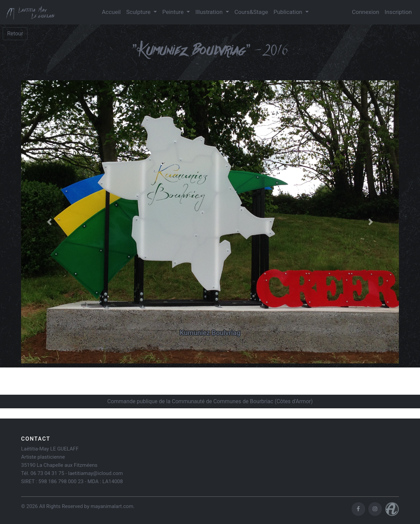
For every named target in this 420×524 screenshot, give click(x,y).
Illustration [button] (210, 12)
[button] (50, 222)
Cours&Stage (251, 12)
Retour (15, 34)
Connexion (366, 12)
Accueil (111, 12)
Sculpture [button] (139, 12)
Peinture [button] (174, 12)
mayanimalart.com (112, 506)
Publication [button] (288, 12)
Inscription (398, 12)
